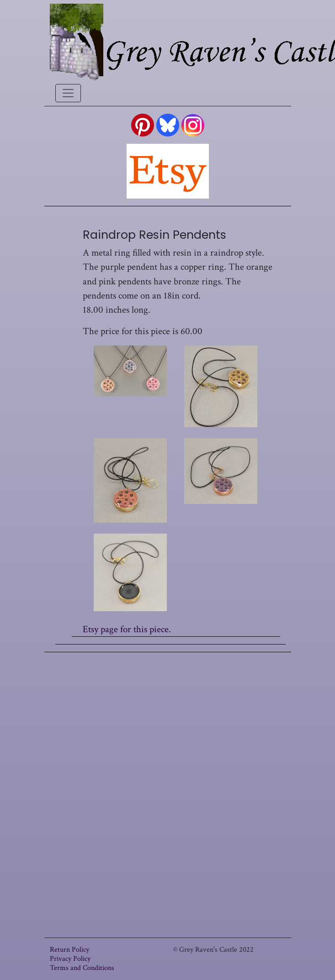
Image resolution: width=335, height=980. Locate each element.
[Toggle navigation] (68, 93)
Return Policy (69, 950)
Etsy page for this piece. (127, 629)
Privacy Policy (70, 959)
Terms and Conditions (82, 968)
